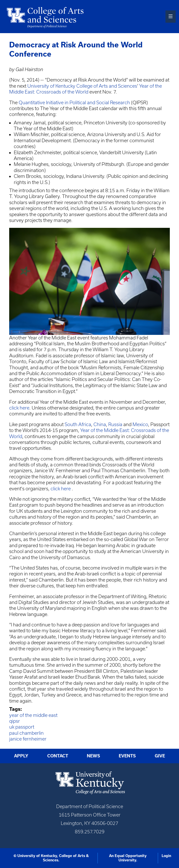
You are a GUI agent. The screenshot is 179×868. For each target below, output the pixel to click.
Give (160, 756)
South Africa (78, 424)
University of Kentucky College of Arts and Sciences (82, 86)
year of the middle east (33, 715)
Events (127, 756)
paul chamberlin (26, 733)
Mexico (140, 424)
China (100, 424)
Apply (21, 756)
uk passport (22, 727)
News (93, 756)
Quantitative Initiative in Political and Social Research (74, 103)
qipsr (15, 721)
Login (166, 856)
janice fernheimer (28, 739)
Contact (58, 756)
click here (19, 408)
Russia (115, 424)
